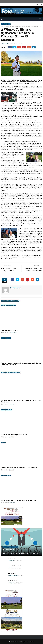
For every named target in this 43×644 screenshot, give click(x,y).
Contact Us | (27, 642)
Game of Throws (12, 573)
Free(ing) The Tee (9, 550)
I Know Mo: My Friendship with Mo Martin (14, 435)
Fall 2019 (3, 305)
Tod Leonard (13, 367)
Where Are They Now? (16, 373)
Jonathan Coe (12, 503)
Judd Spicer (12, 404)
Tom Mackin (11, 568)
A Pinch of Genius (13, 581)
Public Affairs (10, 547)
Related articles (5, 301)
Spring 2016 (9, 475)
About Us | (22, 642)
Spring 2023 (8, 24)
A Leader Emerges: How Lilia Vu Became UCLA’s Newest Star (19, 467)
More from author (15, 301)
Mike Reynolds (12, 583)
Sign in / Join (39, 5)
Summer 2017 (9, 410)
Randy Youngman (5, 43)
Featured (5, 547)
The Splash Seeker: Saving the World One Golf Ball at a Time (19, 500)
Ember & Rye (11, 558)
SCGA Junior (13, 305)
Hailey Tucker (14, 333)
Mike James (11, 470)
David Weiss (11, 561)
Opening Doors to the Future (9, 330)
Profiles (3, 24)
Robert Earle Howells (13, 575)
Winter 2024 (9, 338)
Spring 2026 (16, 547)
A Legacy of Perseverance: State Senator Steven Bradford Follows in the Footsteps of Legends (21, 364)
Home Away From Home (14, 566)
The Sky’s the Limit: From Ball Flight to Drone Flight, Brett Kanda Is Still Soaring (21, 401)
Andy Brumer (12, 437)
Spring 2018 (9, 373)
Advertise (32, 642)
